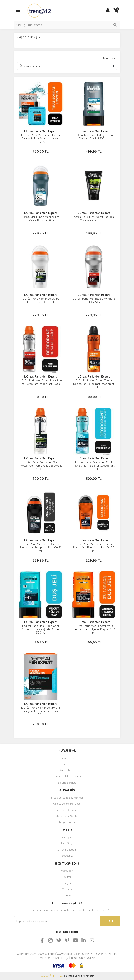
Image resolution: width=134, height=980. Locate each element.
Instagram (67, 883)
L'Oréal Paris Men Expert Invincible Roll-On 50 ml (94, 301)
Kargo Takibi (67, 770)
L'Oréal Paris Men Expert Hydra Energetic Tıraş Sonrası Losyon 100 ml (41, 711)
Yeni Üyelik (67, 837)
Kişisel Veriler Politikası (67, 804)
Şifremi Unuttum (67, 850)
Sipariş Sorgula (67, 783)
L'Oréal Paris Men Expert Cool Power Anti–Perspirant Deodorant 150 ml (94, 466)
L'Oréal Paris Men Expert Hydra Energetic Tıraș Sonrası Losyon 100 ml (41, 139)
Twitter (67, 877)
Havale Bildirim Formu (67, 777)
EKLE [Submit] (110, 921)
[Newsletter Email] (57, 921)
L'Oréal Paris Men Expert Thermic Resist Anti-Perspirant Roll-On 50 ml (94, 548)
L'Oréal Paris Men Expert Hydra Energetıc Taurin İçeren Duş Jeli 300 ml (94, 629)
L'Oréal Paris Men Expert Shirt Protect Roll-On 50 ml (41, 301)
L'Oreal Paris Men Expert (40, 131)
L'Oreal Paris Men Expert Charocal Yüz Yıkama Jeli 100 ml (94, 219)
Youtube (67, 889)
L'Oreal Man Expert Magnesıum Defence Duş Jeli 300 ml (94, 137)
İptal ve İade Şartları (67, 816)
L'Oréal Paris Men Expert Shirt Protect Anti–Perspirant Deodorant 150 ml (41, 466)
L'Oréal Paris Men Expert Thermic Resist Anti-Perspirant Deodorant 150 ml (94, 384)
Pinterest (67, 895)
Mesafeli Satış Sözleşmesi (67, 798)
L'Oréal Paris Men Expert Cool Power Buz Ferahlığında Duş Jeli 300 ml (41, 629)
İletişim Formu (67, 822)
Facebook (67, 871)
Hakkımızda (67, 758)
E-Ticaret (58, 976)
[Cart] (116, 10)
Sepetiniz (67, 856)
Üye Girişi (67, 844)
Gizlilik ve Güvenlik (67, 810)
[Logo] (40, 10)
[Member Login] (108, 10)
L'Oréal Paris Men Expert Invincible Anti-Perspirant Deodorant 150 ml (41, 382)
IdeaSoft (45, 976)
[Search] (67, 25)
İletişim (67, 764)
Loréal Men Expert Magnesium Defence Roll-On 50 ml (40, 219)
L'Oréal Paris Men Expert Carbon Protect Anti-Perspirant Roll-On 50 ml (41, 548)
